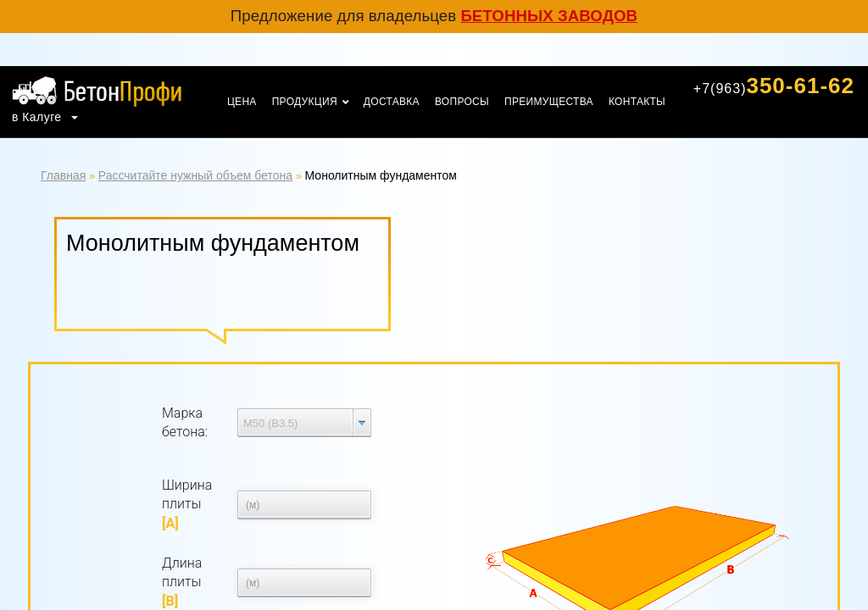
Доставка (392, 102)
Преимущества (549, 102)
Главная (63, 175)
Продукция (305, 102)
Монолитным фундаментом (381, 175)
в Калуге (39, 117)
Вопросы (462, 102)
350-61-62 (774, 86)
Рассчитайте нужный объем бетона (195, 175)
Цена (242, 102)
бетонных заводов (549, 16)
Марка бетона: (185, 422)
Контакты (637, 102)
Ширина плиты (187, 504)
